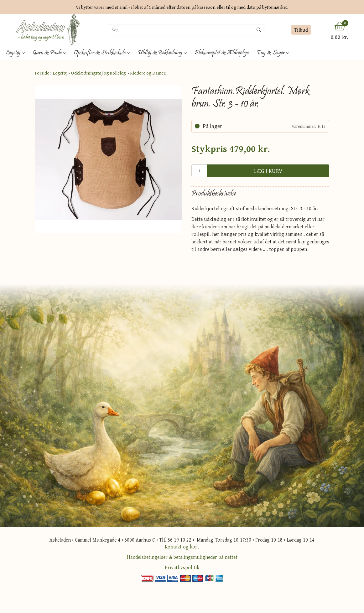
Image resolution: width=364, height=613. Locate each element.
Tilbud (301, 30)
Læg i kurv (268, 171)
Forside (42, 73)
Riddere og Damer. (148, 73)
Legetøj (60, 73)
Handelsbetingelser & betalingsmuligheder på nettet (182, 557)
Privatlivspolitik (182, 567)
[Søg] (181, 30)
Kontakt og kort (182, 547)
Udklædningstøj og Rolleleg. (99, 73)
